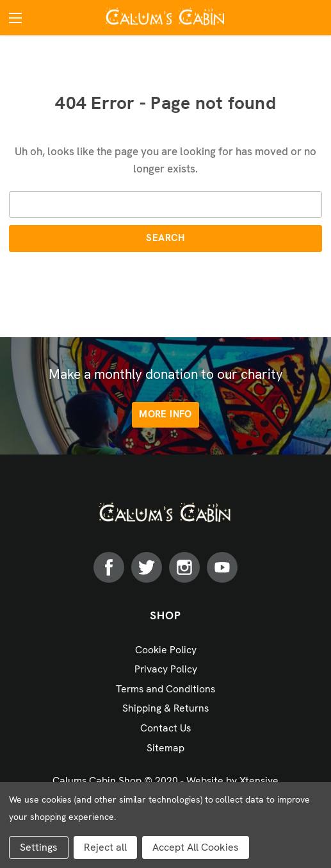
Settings (39, 847)
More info (165, 414)
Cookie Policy (166, 650)
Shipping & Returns (165, 708)
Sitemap (165, 748)
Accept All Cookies (196, 847)
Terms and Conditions (165, 689)
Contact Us (165, 728)
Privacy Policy (166, 669)
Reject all (105, 847)
